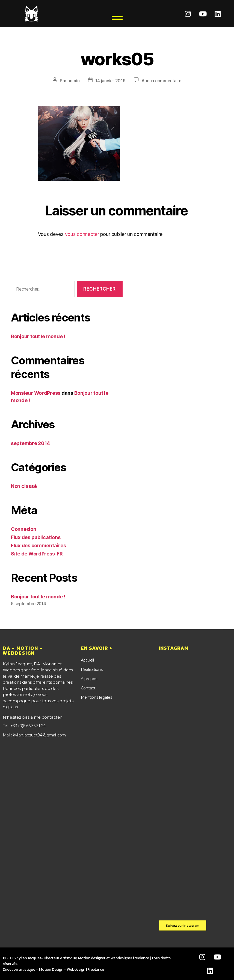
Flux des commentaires (38, 545)
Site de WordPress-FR (37, 553)
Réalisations (92, 669)
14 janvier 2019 (110, 81)
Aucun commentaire (161, 81)
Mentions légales (97, 697)
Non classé (24, 486)
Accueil (87, 660)
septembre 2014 (30, 443)
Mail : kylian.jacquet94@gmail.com (34, 735)
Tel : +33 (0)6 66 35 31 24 (24, 726)
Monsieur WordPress (36, 393)
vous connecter (82, 234)
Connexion (24, 529)
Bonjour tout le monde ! (38, 336)
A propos (89, 679)
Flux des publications (36, 537)
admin (73, 81)
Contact (88, 688)
